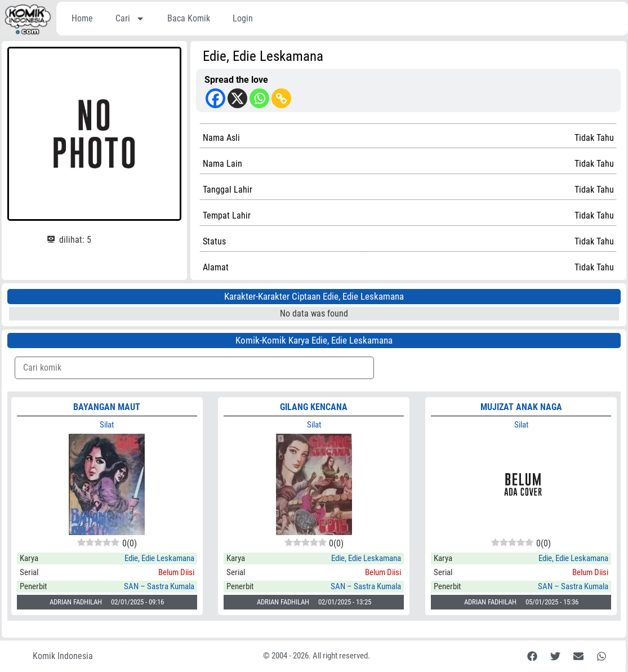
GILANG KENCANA (314, 407)
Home (82, 18)
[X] (237, 98)
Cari (130, 19)
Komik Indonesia (63, 656)
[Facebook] (215, 98)
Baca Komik (189, 18)
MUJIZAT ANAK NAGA (521, 407)
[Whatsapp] (259, 98)
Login (243, 18)
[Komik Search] (194, 368)
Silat (107, 425)
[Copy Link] (281, 98)
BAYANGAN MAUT (107, 407)
